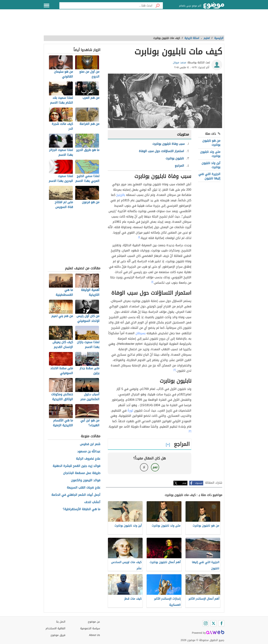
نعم (155, 467)
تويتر (184, 483)
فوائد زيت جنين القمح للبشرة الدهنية (76, 466)
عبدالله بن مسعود (89, 452)
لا (144, 467)
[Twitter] (213, 623)
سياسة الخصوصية (90, 628)
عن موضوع (94, 622)
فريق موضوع (58, 635)
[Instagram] (206, 623)
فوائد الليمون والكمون (86, 480)
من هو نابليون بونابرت (211, 143)
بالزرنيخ (121, 195)
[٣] (190, 431)
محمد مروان (180, 63)
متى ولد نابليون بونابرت (210, 154)
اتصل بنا (61, 622)
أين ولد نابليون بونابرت (211, 165)
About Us (94, 635)
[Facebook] (221, 623)
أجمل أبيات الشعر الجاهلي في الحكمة (76, 495)
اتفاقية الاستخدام (55, 628)
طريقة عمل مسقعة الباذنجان (82, 473)
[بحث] (158, 6)
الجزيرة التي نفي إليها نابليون (209, 176)
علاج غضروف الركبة (88, 459)
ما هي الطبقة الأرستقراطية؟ (82, 509)
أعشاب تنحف (92, 502)
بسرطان (141, 333)
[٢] (175, 370)
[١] (139, 237)
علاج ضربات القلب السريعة (84, 488)
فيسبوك (199, 483)
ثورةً (130, 411)
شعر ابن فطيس (90, 444)
